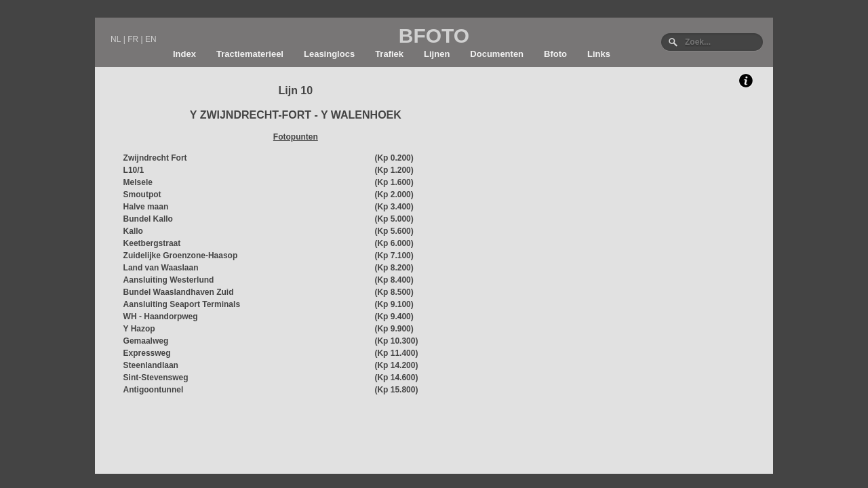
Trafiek (389, 54)
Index (184, 54)
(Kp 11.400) (396, 353)
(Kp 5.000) (394, 219)
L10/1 (134, 170)
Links (599, 54)
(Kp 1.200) (394, 170)
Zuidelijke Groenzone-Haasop (181, 256)
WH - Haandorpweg (161, 317)
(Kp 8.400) (394, 280)
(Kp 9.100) (394, 304)
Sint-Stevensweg (156, 378)
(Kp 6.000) (394, 243)
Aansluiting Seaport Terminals (182, 304)
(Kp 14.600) (396, 378)
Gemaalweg (146, 341)
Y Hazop (139, 329)
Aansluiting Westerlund (169, 280)
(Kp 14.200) (396, 365)
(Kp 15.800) (396, 390)
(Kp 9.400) (394, 317)
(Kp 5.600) (394, 231)
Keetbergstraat (152, 243)
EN (151, 39)
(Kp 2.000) (394, 195)
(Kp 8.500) (394, 292)
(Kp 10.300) (396, 341)
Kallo (133, 231)
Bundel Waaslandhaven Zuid (179, 292)
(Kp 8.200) (394, 268)
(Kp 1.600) (394, 182)
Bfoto (555, 54)
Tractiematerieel (250, 54)
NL (116, 39)
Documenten (497, 54)
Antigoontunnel (154, 390)
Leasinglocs (329, 54)
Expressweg (147, 353)
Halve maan (146, 207)
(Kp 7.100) (394, 256)
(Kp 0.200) (394, 158)
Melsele (138, 182)
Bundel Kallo (148, 219)
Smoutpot (142, 195)
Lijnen (437, 54)
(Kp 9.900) (394, 329)
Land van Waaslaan (161, 268)
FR (133, 39)
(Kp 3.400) (394, 207)
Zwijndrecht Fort (155, 158)
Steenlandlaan (151, 365)
